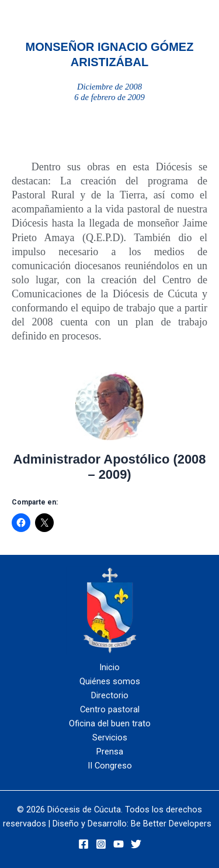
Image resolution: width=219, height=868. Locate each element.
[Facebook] (84, 844)
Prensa (110, 752)
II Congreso (110, 766)
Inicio (109, 667)
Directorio (110, 695)
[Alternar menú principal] (159, 18)
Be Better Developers (171, 824)
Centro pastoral (110, 709)
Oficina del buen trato (110, 723)
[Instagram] (101, 844)
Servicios (110, 737)
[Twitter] (136, 844)
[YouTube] (119, 844)
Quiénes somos (110, 681)
